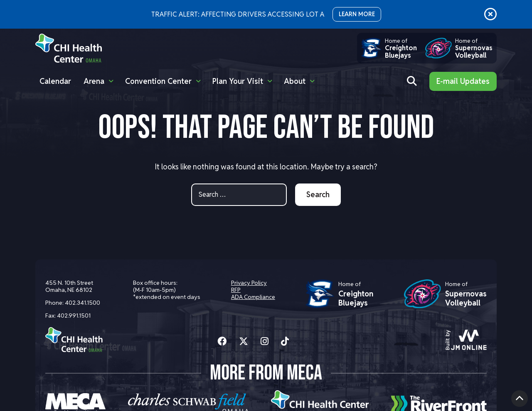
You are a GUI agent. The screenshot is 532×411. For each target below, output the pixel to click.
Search (318, 194)
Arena (94, 81)
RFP (236, 290)
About (295, 81)
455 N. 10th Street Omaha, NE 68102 (69, 286)
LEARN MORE (357, 14)
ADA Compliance (253, 297)
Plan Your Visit (238, 81)
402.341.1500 (83, 303)
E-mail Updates (463, 81)
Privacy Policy (249, 283)
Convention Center (158, 81)
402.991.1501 (74, 316)
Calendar (55, 81)
